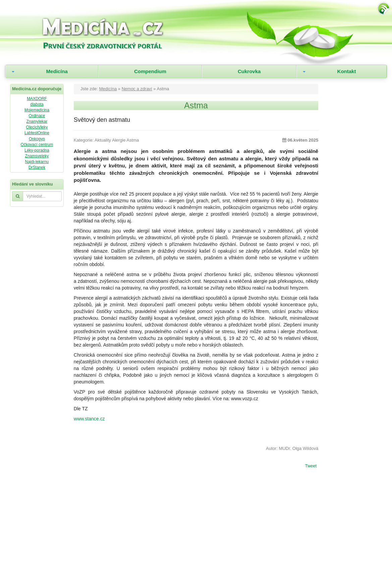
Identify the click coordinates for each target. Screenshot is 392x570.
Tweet (311, 466)
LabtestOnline (37, 133)
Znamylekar (37, 121)
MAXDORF (37, 99)
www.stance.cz (89, 419)
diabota (37, 104)
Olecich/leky (37, 127)
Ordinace (37, 116)
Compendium (150, 71)
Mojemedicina (37, 110)
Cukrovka (249, 71)
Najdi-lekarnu (37, 162)
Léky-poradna (37, 150)
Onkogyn (37, 139)
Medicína (57, 71)
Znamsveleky (37, 156)
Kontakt (347, 71)
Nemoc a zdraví (137, 89)
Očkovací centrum (37, 145)
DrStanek (37, 167)
